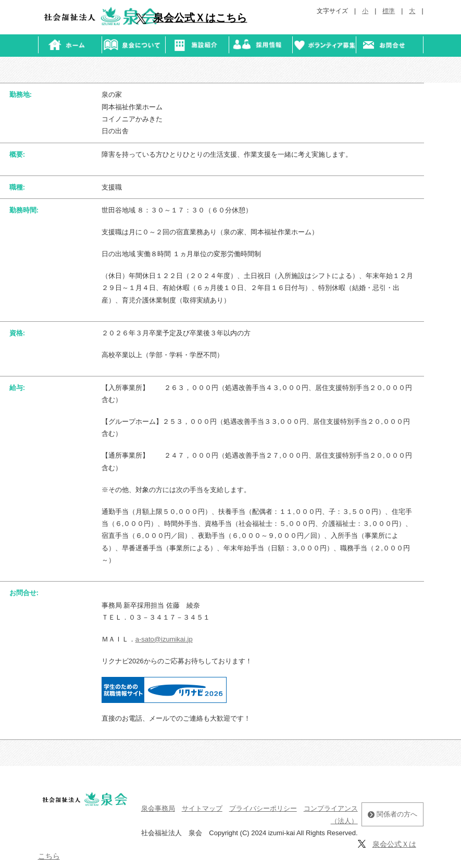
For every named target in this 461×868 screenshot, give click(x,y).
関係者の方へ (393, 814)
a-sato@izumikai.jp (164, 639)
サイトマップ (202, 808)
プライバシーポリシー (263, 808)
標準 (389, 11)
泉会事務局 (158, 808)
